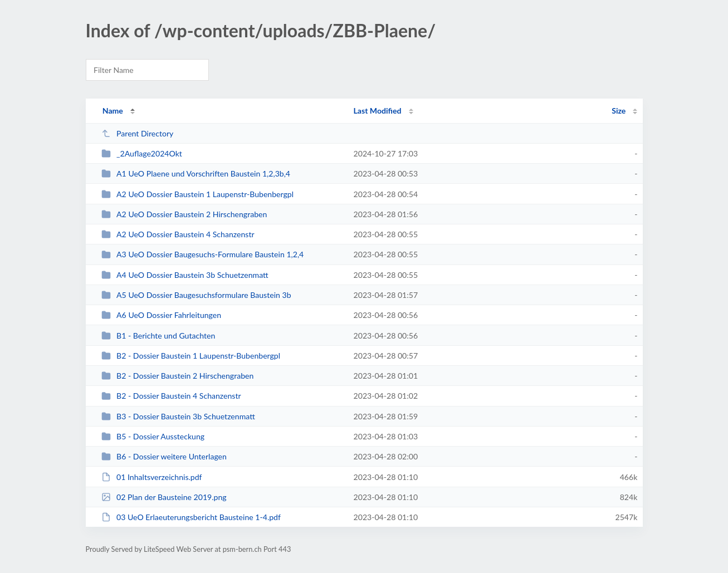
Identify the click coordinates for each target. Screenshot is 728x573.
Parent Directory (138, 133)
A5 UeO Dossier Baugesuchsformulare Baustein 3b (196, 295)
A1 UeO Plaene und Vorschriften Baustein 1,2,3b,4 (196, 173)
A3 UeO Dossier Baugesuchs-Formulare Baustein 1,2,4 (203, 254)
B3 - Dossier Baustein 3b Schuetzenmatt (178, 416)
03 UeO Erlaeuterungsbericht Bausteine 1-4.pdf (191, 517)
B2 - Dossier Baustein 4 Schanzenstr (171, 396)
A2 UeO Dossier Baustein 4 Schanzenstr (178, 234)
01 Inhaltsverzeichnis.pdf (152, 477)
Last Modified (378, 111)
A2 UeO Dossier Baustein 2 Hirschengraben (184, 214)
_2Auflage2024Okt (142, 153)
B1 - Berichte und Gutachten (158, 336)
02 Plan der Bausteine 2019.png (164, 497)
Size (619, 111)
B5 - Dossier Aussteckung (153, 436)
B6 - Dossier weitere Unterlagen (164, 456)
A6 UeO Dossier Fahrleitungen (161, 315)
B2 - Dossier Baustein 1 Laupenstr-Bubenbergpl (191, 356)
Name (113, 111)
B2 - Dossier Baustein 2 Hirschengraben (178, 376)
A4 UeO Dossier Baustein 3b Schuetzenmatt (185, 275)
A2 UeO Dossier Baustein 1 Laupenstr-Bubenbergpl (197, 194)
